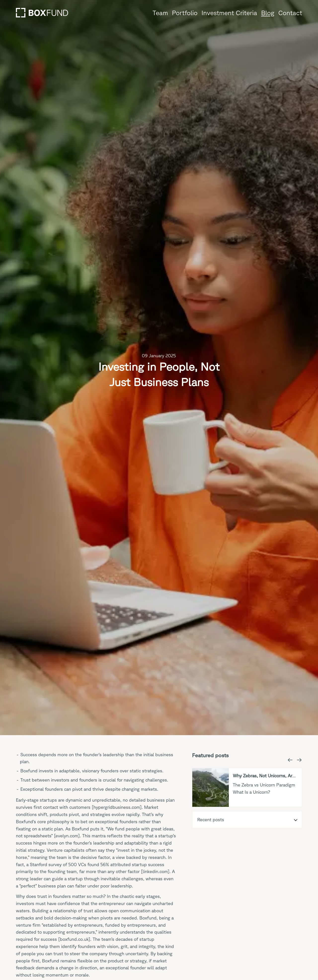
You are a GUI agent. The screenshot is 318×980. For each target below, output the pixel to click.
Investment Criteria (229, 13)
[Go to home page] (42, 13)
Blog (268, 13)
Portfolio (185, 13)
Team (160, 13)
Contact (290, 13)
